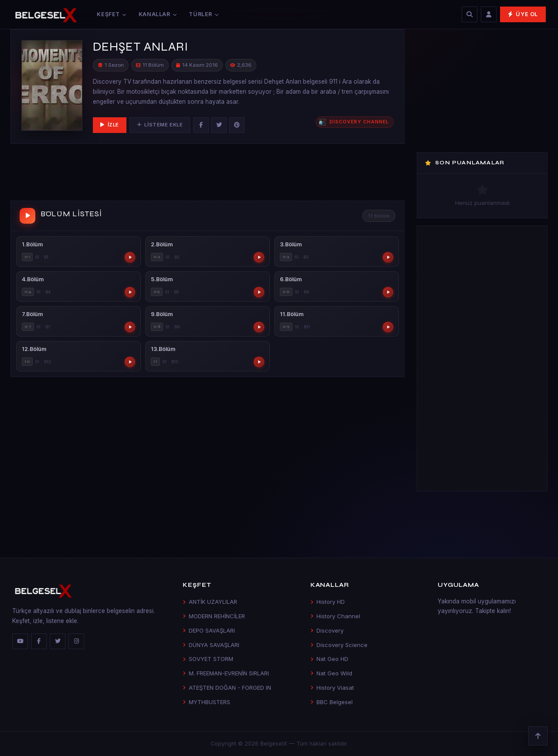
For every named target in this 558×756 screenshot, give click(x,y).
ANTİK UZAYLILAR (210, 602)
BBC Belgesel (332, 702)
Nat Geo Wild (331, 673)
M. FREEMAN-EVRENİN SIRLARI (226, 673)
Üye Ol (523, 14)
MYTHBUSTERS (206, 702)
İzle (110, 125)
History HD (328, 602)
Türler (204, 14)
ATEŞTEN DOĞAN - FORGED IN (227, 688)
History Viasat (332, 688)
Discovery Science (339, 645)
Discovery (327, 630)
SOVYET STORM (208, 659)
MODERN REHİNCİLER (214, 616)
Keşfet (111, 14)
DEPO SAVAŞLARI (209, 630)
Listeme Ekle (160, 125)
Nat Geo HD (329, 659)
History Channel (335, 616)
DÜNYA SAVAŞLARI (211, 645)
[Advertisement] (208, 174)
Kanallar (158, 14)
